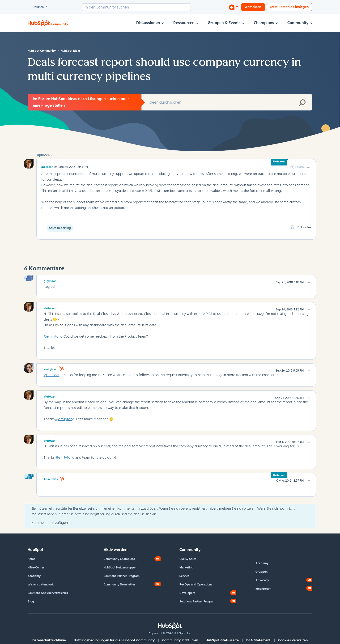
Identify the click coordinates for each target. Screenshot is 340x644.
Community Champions (119, 559)
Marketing (186, 568)
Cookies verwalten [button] (293, 640)
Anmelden (253, 7)
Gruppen (261, 572)
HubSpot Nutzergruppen (120, 568)
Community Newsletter (119, 585)
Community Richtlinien (180, 640)
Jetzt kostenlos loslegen (289, 7)
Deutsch (36, 7)
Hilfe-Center (36, 568)
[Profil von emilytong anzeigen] (51, 369)
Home (32, 559)
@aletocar (52, 375)
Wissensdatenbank (41, 585)
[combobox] (136, 7)
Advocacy (262, 580)
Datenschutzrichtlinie (49, 640)
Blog (31, 602)
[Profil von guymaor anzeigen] (50, 280)
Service (184, 576)
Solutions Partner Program (122, 576)
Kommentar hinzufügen (50, 523)
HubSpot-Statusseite (222, 640)
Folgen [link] (300, 167)
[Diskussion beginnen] (234, 7)
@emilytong (53, 337)
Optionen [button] (43, 155)
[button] (309, 168)
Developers (187, 593)
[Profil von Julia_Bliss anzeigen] (51, 479)
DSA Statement (258, 640)
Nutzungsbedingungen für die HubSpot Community (114, 640)
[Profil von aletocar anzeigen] (47, 167)
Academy (34, 576)
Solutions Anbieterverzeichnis (48, 593)
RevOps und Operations (196, 585)
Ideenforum (263, 589)
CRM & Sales (188, 559)
